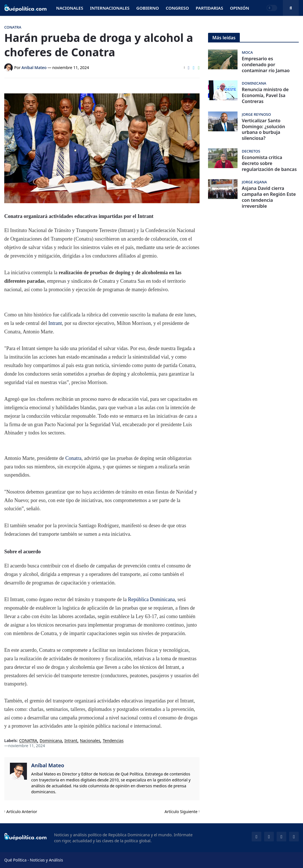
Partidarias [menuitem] (210, 8)
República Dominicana (151, 599)
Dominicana (51, 741)
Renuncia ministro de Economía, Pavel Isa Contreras (265, 95)
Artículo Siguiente (181, 812)
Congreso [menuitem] (177, 8)
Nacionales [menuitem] (70, 8)
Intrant (55, 323)
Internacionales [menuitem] (110, 8)
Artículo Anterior (22, 812)
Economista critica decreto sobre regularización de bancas (269, 163)
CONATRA (28, 741)
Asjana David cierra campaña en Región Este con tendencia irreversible (269, 197)
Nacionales (90, 741)
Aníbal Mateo (48, 765)
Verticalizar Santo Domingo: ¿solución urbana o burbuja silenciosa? (263, 129)
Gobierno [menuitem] (148, 8)
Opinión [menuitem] (240, 8)
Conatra (73, 458)
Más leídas (224, 38)
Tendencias (113, 741)
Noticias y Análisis (46, 860)
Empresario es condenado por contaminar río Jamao (266, 65)
